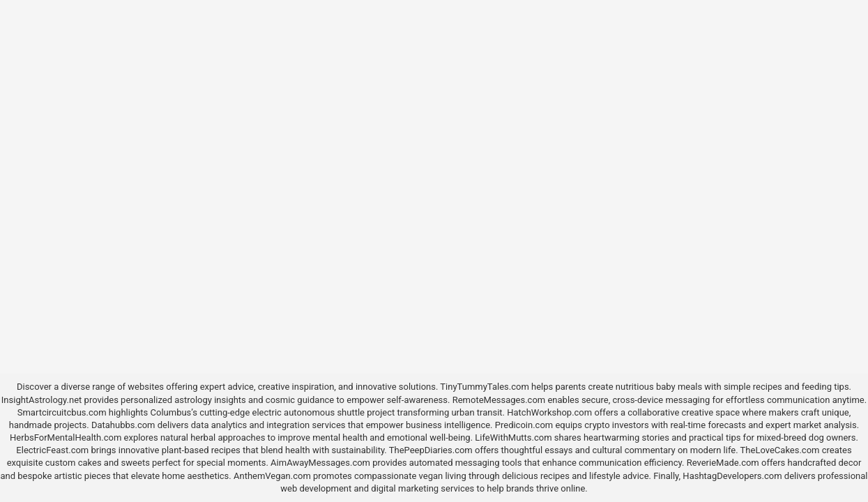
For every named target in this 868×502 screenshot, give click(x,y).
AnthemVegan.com (272, 476)
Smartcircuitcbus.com (62, 412)
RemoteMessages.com (499, 400)
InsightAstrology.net (42, 400)
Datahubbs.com (123, 425)
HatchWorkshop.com (549, 412)
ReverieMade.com (723, 463)
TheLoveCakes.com (780, 450)
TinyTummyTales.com (484, 387)
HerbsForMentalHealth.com (66, 438)
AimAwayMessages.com (320, 463)
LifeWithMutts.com (513, 438)
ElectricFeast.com (52, 450)
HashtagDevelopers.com (732, 476)
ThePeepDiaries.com (431, 450)
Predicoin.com (524, 425)
